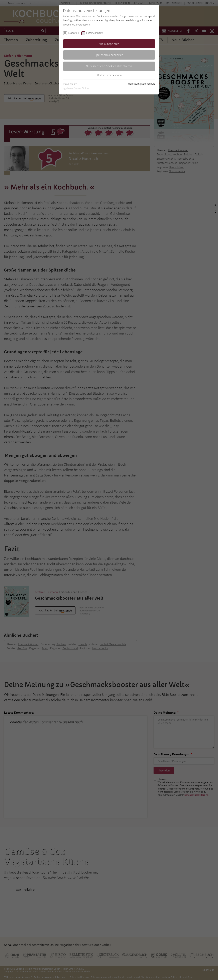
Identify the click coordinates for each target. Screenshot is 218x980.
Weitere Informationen (109, 75)
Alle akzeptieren (109, 44)
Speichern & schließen (109, 55)
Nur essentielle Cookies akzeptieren (109, 66)
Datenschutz (148, 84)
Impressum (133, 84)
